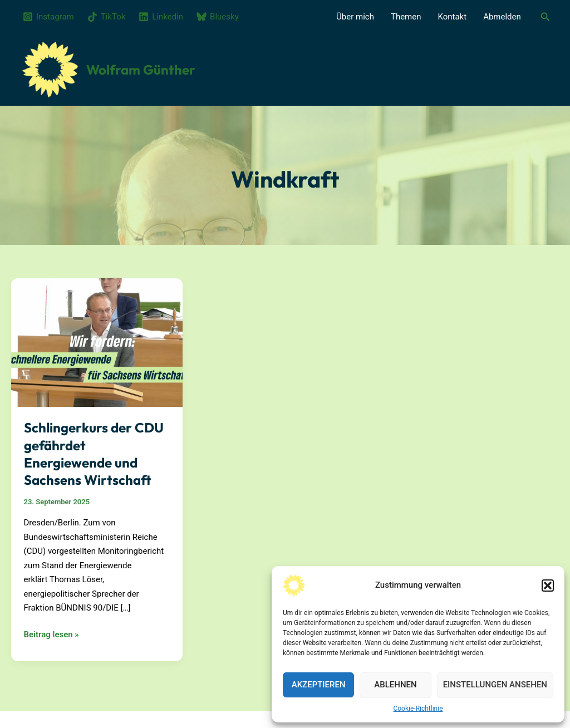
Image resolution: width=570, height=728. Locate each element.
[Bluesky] (218, 17)
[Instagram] (48, 17)
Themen (406, 17)
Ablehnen (395, 685)
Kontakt (453, 17)
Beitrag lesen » (51, 635)
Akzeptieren (319, 685)
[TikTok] (107, 17)
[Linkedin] (161, 17)
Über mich (355, 17)
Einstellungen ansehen (495, 685)
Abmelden (502, 17)
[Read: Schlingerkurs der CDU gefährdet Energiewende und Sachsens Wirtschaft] (97, 342)
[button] (548, 586)
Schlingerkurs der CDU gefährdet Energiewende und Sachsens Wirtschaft (94, 454)
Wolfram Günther (141, 70)
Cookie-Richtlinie (418, 709)
